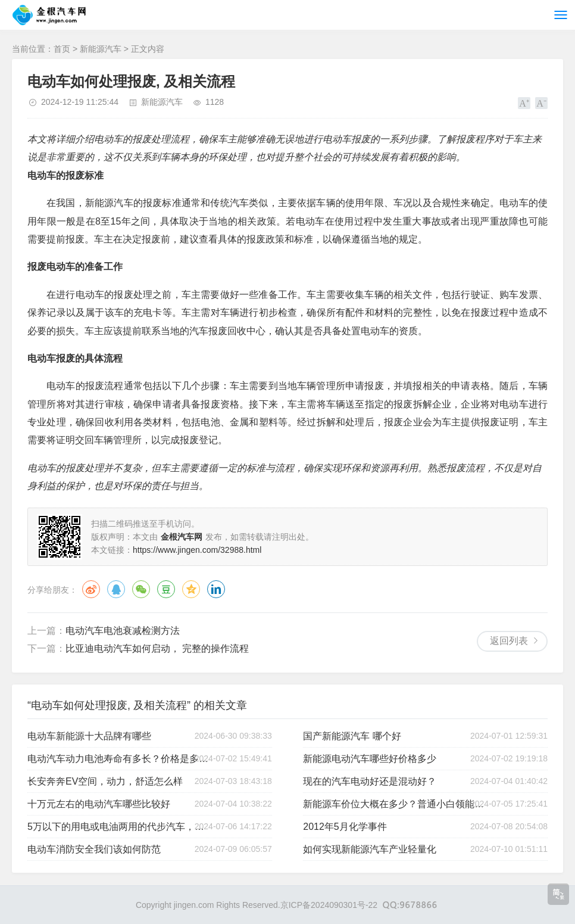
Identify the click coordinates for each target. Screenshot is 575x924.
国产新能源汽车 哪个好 (352, 736)
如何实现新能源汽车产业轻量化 (370, 849)
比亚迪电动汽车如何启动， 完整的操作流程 (157, 648)
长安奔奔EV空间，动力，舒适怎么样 (105, 781)
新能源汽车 (101, 49)
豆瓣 (166, 589)
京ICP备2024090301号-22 (329, 905)
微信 (141, 589)
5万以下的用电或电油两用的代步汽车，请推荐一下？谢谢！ (119, 827)
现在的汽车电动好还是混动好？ (370, 781)
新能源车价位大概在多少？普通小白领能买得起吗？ (395, 804)
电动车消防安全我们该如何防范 (94, 849)
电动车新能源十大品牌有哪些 (89, 736)
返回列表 (509, 641)
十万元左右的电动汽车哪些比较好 (99, 804)
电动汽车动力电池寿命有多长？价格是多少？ (119, 759)
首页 (62, 49)
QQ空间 (191, 589)
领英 (216, 589)
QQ (116, 589)
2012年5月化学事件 (345, 827)
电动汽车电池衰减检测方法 (123, 631)
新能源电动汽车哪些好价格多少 (370, 759)
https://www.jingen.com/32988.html (197, 550)
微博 (91, 589)
